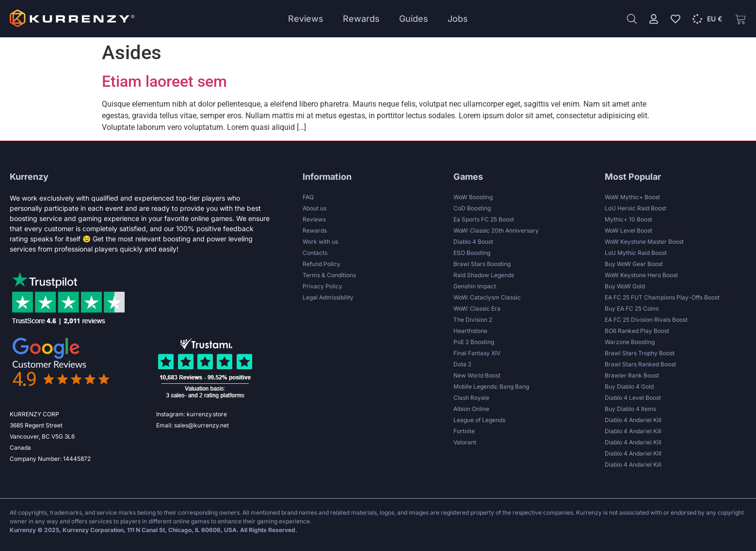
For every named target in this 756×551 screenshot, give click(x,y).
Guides (414, 19)
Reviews (306, 19)
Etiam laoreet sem (164, 81)
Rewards (361, 19)
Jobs (458, 19)
